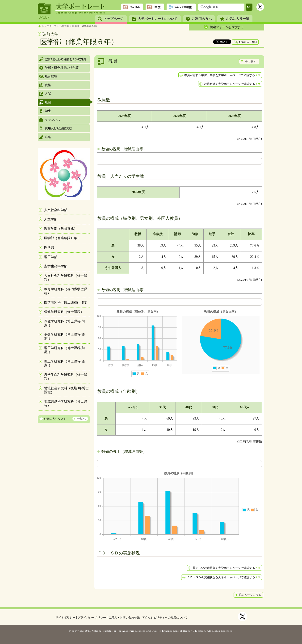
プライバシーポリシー (92, 618)
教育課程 (51, 76)
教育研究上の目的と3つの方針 (66, 59)
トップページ (113, 19)
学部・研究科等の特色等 (62, 68)
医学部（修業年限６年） (85, 26)
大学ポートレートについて (158, 19)
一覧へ (81, 419)
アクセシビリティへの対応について (165, 618)
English (135, 7)
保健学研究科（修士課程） (64, 312)
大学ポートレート (81, 6)
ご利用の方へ (202, 19)
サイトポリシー (65, 618)
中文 (158, 7)
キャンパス (52, 120)
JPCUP (45, 11)
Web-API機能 (183, 7)
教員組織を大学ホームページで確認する (230, 84)
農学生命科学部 (56, 266)
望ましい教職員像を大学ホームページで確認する (224, 568)
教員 (48, 102)
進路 (48, 137)
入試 (48, 94)
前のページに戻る (250, 595)
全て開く (251, 62)
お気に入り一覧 (238, 19)
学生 (48, 111)
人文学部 (51, 219)
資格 (48, 85)
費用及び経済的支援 (59, 128)
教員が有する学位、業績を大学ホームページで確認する (220, 75)
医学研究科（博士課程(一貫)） (67, 302)
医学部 (49, 248)
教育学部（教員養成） (61, 229)
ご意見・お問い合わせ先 (124, 618)
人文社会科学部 (56, 210)
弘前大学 (64, 26)
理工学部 (51, 257)
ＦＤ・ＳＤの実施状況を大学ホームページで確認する (221, 577)
